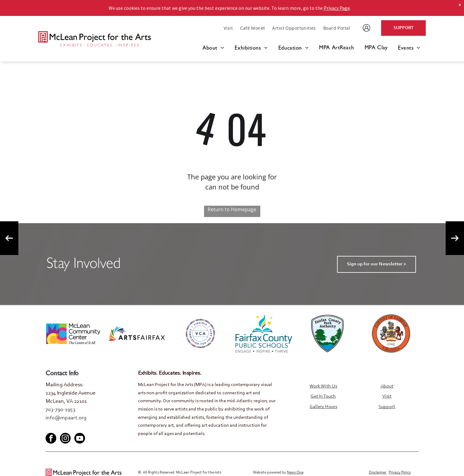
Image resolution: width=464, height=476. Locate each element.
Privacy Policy (400, 472)
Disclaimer (377, 472)
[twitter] (60, 427)
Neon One (295, 472)
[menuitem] (228, 28)
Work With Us (323, 386)
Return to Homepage (232, 209)
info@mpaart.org (66, 418)
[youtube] (70, 427)
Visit (387, 396)
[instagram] (65, 439)
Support (387, 407)
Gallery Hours (323, 407)
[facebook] (50, 427)
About (387, 386)
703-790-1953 (60, 410)
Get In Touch (323, 396)
